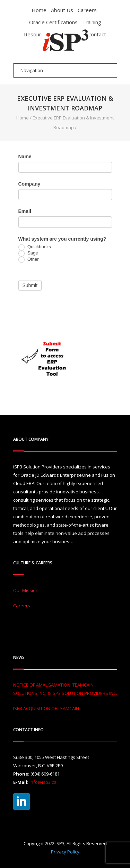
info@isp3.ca (43, 782)
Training (92, 22)
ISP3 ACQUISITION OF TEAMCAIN (46, 708)
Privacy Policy (65, 852)
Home (39, 10)
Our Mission (26, 590)
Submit (30, 285)
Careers (87, 10)
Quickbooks (35, 247)
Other (29, 260)
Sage (28, 253)
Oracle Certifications (53, 22)
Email (25, 211)
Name (25, 156)
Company (29, 184)
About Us (62, 10)
